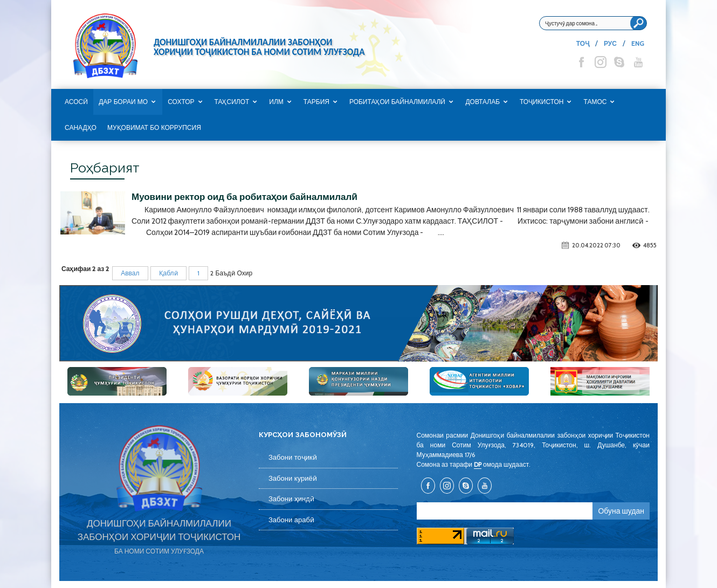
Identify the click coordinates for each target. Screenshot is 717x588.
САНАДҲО (81, 128)
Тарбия (316, 102)
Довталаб (482, 102)
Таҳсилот (232, 102)
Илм (276, 102)
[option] (358, 323)
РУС (610, 43)
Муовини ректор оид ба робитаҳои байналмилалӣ (244, 197)
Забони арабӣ (291, 520)
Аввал (130, 273)
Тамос (595, 102)
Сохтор (181, 102)
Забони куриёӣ (293, 478)
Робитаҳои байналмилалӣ (398, 102)
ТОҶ (583, 43)
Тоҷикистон (542, 102)
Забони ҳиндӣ (291, 499)
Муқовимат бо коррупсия (154, 128)
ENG (638, 43)
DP (478, 464)
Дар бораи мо (123, 102)
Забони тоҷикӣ (293, 457)
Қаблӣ (168, 273)
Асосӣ (76, 102)
